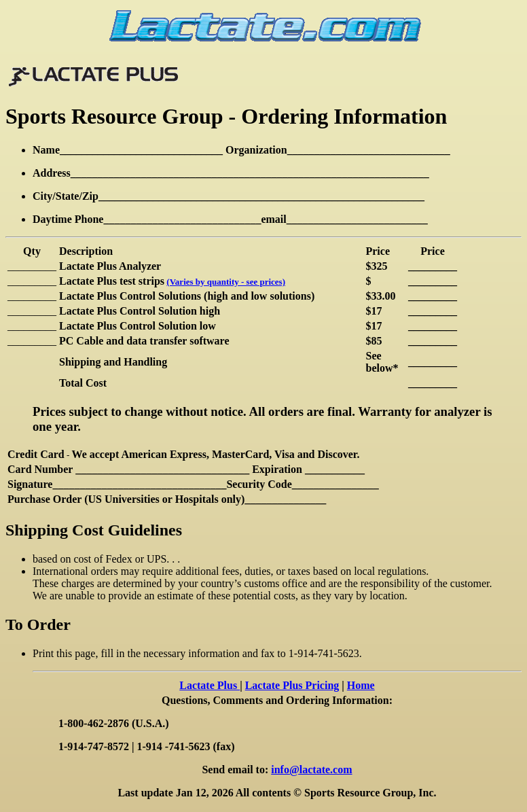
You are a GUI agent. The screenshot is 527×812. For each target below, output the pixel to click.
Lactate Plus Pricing (292, 685)
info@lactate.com (311, 770)
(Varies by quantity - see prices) (226, 282)
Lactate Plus (210, 685)
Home (361, 685)
